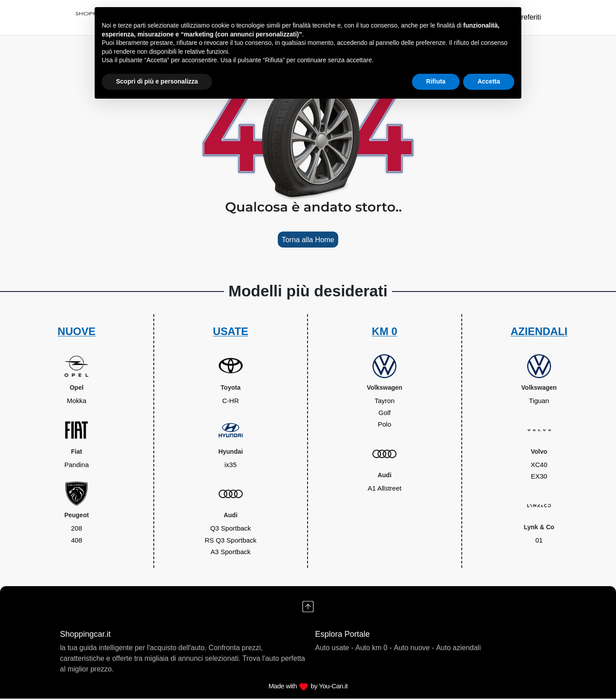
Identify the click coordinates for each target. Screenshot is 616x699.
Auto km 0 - (374, 648)
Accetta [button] (489, 81)
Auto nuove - (414, 648)
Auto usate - (334, 648)
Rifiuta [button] (436, 81)
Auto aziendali (458, 648)
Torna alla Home (308, 240)
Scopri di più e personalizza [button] (157, 81)
